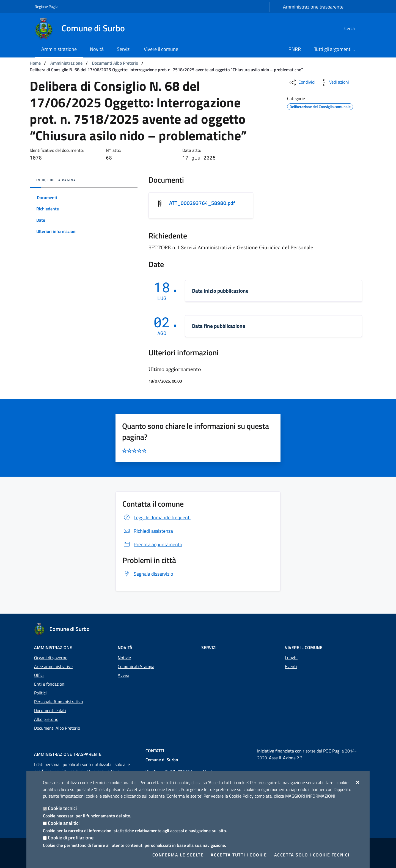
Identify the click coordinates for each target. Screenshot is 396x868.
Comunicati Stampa (136, 666)
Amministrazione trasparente (313, 7)
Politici (40, 693)
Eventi (291, 666)
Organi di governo (51, 658)
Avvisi (123, 675)
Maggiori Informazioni (310, 796)
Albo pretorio (46, 719)
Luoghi (291, 658)
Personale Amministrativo (58, 702)
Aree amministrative (53, 666)
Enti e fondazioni (50, 684)
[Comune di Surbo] (83, 28)
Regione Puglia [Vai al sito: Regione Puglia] (46, 6)
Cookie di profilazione (71, 838)
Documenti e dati (50, 710)
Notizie (124, 658)
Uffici (39, 675)
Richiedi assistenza (148, 531)
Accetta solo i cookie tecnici (312, 855)
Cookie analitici (64, 823)
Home (35, 63)
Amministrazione (66, 63)
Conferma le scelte (178, 855)
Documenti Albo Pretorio (115, 63)
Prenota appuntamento (152, 545)
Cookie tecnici (62, 808)
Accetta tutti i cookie (239, 855)
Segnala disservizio (148, 574)
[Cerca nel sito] (355, 28)
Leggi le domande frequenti (156, 518)
